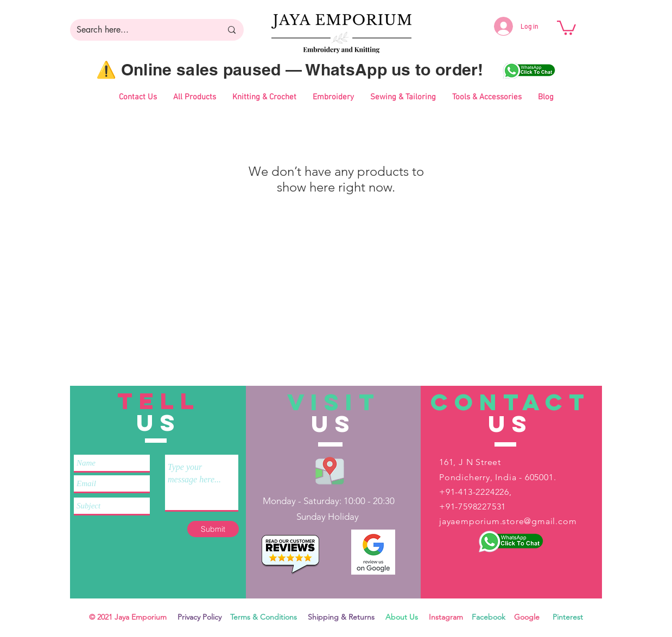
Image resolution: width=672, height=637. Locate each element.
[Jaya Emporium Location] (330, 470)
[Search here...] (141, 30)
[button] (566, 27)
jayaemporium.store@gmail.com (508, 521)
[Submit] (213, 529)
